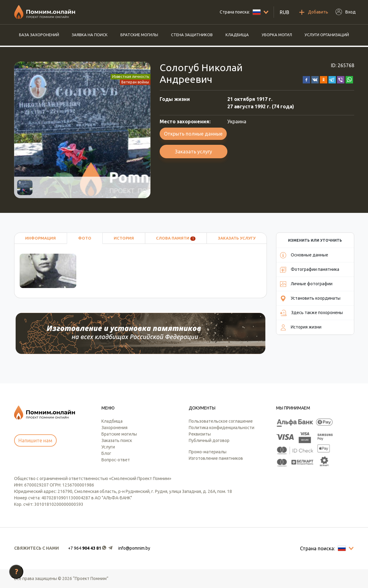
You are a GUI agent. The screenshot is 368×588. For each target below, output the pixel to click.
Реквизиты (200, 434)
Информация (40, 238)
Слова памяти (176, 238)
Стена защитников (192, 35)
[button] (306, 79)
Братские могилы (139, 35)
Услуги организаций (327, 35)
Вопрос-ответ (116, 460)
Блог (106, 453)
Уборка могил (277, 35)
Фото (85, 238)
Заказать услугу (193, 152)
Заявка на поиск (90, 35)
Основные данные (304, 255)
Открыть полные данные (193, 134)
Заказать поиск (117, 440)
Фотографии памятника (310, 270)
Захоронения (114, 428)
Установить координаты (310, 298)
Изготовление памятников (216, 458)
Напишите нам (35, 440)
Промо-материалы (208, 452)
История (124, 238)
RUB (285, 12)
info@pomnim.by (134, 548)
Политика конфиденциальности (222, 428)
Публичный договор (209, 440)
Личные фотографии (306, 284)
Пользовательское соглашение (221, 421)
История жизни (301, 327)
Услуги (108, 447)
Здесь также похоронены (311, 313)
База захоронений (39, 35)
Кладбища (237, 35)
